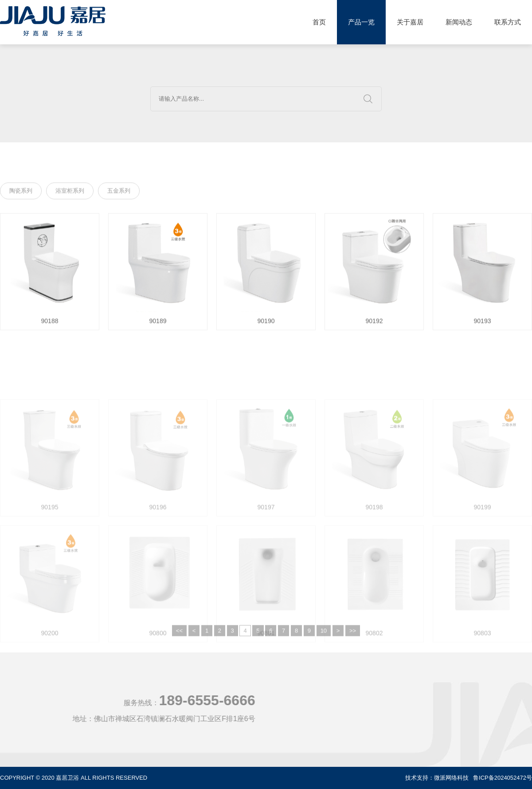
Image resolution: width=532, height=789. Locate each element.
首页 (319, 22)
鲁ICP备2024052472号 (503, 778)
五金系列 (119, 192)
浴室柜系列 (70, 192)
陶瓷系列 (21, 192)
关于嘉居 (410, 22)
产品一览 (361, 22)
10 (324, 642)
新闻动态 (459, 22)
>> (353, 642)
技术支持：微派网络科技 (437, 778)
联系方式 (508, 22)
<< (179, 642)
